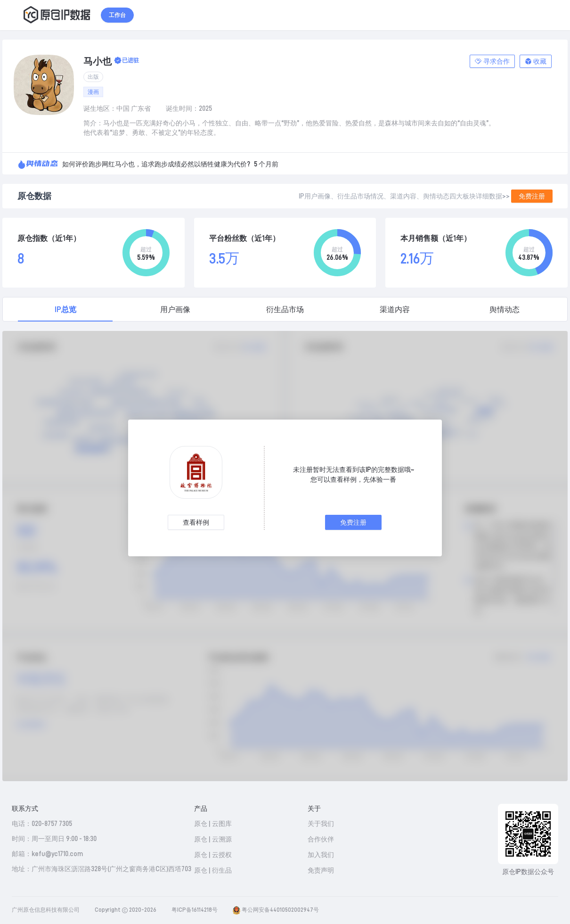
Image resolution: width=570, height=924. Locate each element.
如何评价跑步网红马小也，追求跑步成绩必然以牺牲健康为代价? (156, 164)
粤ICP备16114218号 (195, 910)
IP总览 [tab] (65, 310)
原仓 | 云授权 (213, 855)
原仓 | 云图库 (213, 824)
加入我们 (321, 855)
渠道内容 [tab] (395, 310)
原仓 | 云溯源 (213, 839)
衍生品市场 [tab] (285, 310)
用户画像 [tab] (175, 310)
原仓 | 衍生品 (213, 870)
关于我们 (321, 824)
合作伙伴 (321, 839)
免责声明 (321, 870)
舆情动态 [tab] (505, 310)
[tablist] (285, 309)
